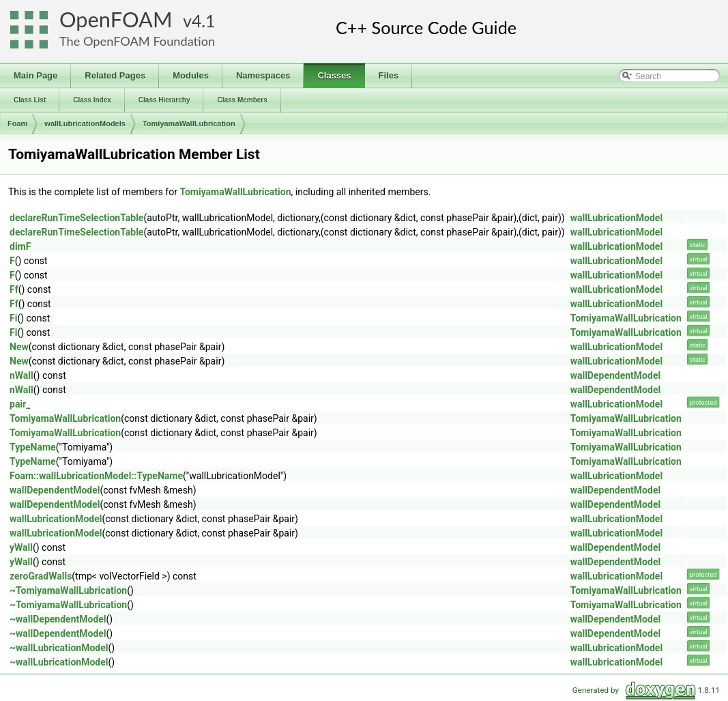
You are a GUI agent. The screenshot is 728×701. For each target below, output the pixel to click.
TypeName (33, 447)
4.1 (203, 21)
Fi (13, 318)
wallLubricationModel (616, 218)
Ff (14, 289)
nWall (21, 375)
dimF (20, 246)
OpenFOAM (116, 19)
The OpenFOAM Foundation (137, 41)
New (19, 347)
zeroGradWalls (41, 576)
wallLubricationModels (85, 124)
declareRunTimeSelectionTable (76, 218)
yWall (21, 547)
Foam (17, 124)
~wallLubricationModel (59, 648)
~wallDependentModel (58, 619)
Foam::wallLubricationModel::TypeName (96, 476)
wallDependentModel (615, 375)
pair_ (20, 404)
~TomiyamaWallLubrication (68, 590)
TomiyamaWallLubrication (189, 124)
